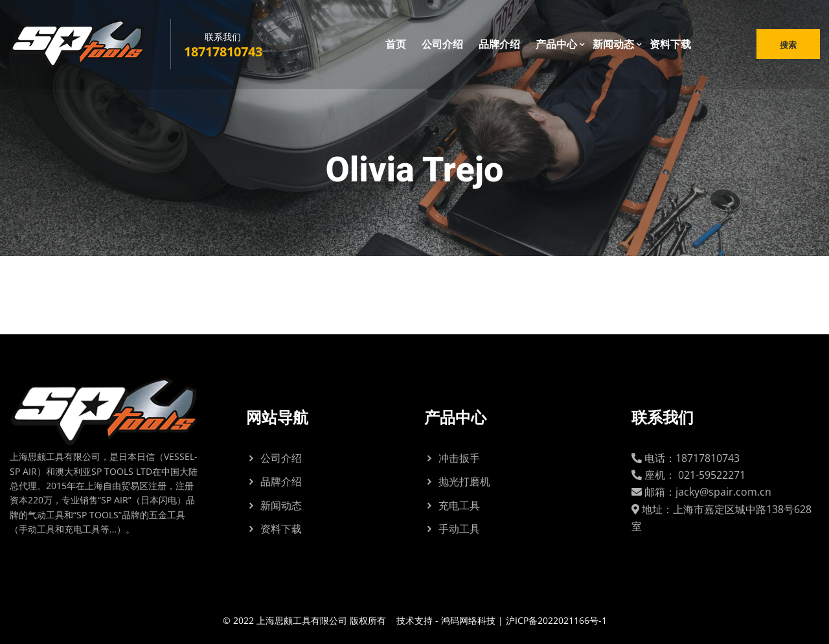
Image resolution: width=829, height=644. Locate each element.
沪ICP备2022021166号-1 (556, 620)
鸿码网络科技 (468, 620)
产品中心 (556, 45)
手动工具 (459, 529)
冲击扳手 (459, 458)
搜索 (788, 45)
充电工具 (459, 505)
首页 (396, 45)
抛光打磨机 (464, 481)
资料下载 (670, 45)
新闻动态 (613, 45)
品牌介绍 (499, 45)
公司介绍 (442, 45)
